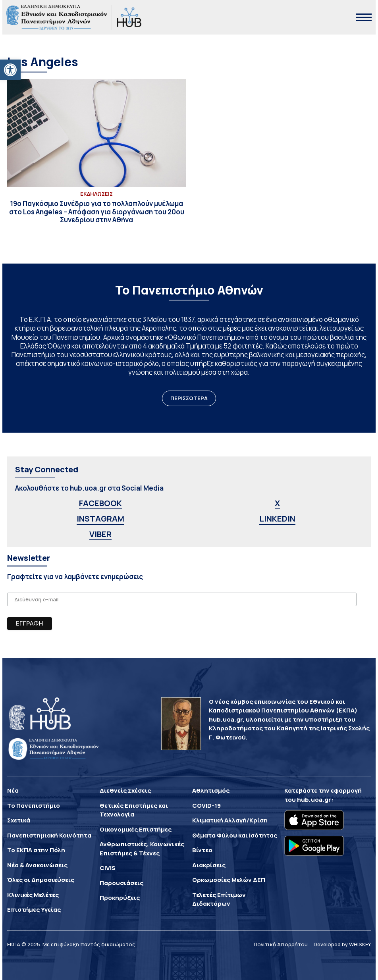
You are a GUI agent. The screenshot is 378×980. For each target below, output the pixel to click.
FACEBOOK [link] (100, 503)
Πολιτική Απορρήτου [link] (281, 944)
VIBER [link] (100, 534)
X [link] (277, 503)
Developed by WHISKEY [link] (342, 944)
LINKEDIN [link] (277, 519)
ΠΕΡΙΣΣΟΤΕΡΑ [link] (189, 398)
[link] (10, 70)
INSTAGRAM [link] (100, 519)
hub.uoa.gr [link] (314, 800)
